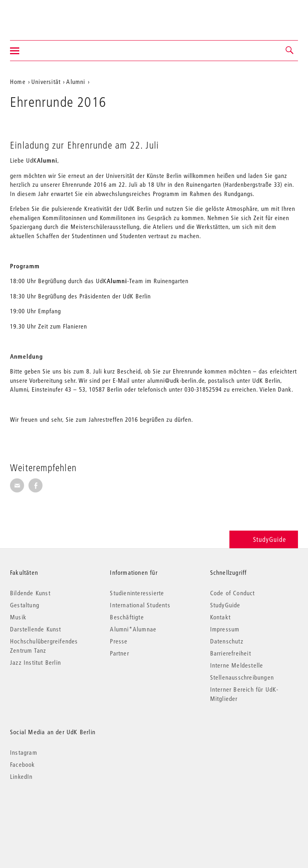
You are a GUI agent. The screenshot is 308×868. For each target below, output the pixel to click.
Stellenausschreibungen (242, 677)
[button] (290, 51)
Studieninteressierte (137, 593)
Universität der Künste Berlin (42, 15)
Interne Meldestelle (237, 665)
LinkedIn (21, 776)
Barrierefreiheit (231, 653)
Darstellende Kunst (36, 629)
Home (18, 82)
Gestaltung (25, 605)
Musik (18, 617)
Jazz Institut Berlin (35, 662)
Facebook (23, 764)
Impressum (225, 629)
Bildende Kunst (30, 593)
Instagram (24, 752)
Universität (46, 82)
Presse (119, 641)
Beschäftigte (127, 617)
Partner (119, 653)
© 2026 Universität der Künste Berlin (52, 810)
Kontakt (220, 617)
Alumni (76, 82)
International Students (140, 605)
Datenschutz (227, 641)
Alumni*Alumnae (133, 629)
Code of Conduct (233, 593)
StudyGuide (264, 539)
